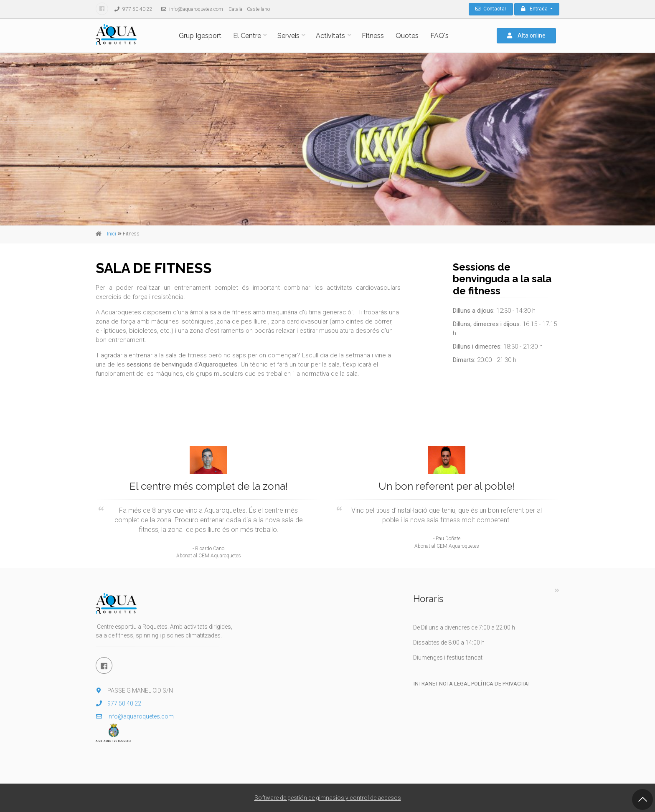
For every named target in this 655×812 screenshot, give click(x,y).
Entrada (535, 9)
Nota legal (455, 684)
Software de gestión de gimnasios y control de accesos (328, 798)
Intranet (426, 684)
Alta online (526, 35)
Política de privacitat (501, 684)
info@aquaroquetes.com (190, 9)
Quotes (407, 36)
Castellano (258, 9)
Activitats (330, 36)
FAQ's (439, 36)
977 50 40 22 (131, 9)
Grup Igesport (200, 36)
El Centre (247, 36)
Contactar (491, 9)
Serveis (288, 36)
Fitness (373, 36)
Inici (112, 234)
